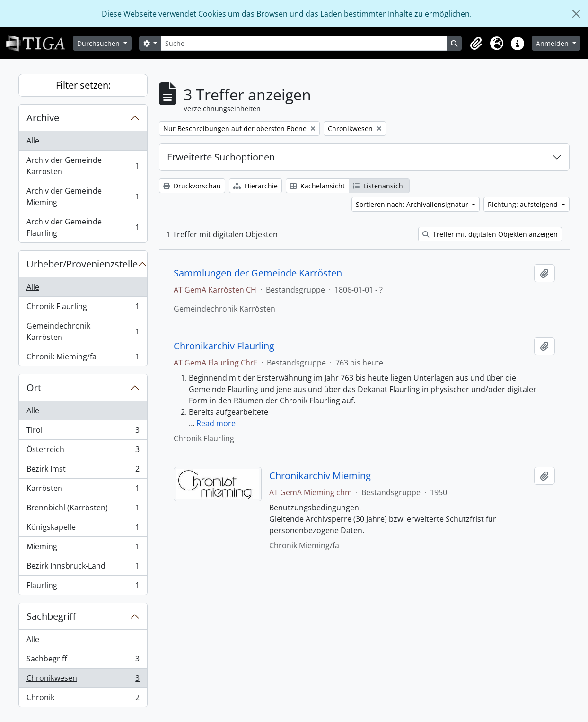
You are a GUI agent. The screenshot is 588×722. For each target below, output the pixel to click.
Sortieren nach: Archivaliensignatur (413, 204)
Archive (43, 118)
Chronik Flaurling (83, 308)
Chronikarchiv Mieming (320, 476)
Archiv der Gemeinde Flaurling (83, 227)
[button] (476, 44)
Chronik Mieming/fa (83, 358)
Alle (33, 141)
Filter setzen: (83, 85)
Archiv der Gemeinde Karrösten (83, 166)
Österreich (83, 451)
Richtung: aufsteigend (524, 204)
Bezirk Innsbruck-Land (83, 568)
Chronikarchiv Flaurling (224, 346)
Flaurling (83, 587)
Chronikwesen (83, 680)
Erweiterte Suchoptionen (221, 157)
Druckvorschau (192, 186)
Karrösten (83, 490)
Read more (216, 423)
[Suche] (304, 43)
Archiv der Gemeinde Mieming (83, 196)
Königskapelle (83, 529)
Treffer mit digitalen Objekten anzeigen (490, 234)
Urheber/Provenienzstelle (82, 264)
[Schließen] (576, 14)
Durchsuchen (99, 43)
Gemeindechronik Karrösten (83, 331)
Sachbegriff (51, 616)
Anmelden (553, 43)
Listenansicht (379, 186)
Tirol (83, 432)
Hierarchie (255, 186)
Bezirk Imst (83, 471)
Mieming (83, 548)
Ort (34, 388)
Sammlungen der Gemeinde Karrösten (258, 273)
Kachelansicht (317, 186)
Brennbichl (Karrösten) (83, 510)
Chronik (83, 699)
